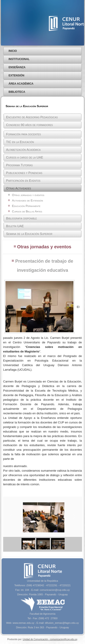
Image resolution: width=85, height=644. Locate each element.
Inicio (13, 51)
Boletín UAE (15, 226)
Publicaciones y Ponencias (24, 173)
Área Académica (21, 84)
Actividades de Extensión (28, 200)
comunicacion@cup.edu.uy (55, 590)
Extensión (16, 75)
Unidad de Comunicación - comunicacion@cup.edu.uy (50, 639)
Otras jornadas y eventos (28, 195)
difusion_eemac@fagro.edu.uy (62, 623)
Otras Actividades (19, 188)
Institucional (19, 59)
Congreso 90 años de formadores (29, 125)
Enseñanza (17, 67)
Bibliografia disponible (22, 218)
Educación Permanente (26, 206)
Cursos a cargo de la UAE (25, 157)
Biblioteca (17, 92)
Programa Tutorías (19, 165)
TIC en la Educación (20, 142)
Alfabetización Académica (23, 150)
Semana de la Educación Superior (29, 234)
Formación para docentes (23, 134)
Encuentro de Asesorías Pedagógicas (32, 117)
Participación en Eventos (23, 181)
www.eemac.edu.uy (23, 623)
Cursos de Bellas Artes (27, 211)
